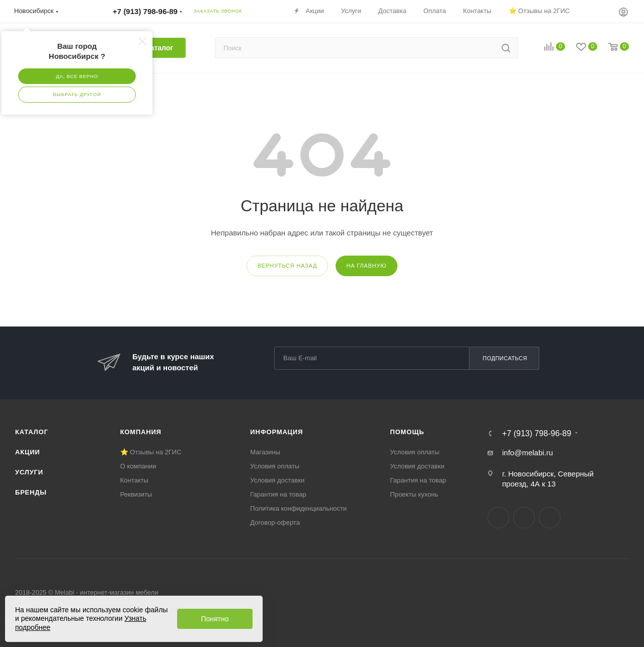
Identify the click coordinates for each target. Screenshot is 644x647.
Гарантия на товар (278, 494)
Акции (28, 452)
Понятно (215, 619)
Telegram (524, 517)
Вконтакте (498, 517)
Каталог (32, 432)
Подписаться (505, 358)
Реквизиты (136, 494)
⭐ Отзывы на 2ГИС (151, 452)
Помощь (407, 432)
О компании (138, 466)
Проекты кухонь (414, 494)
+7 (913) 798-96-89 (537, 434)
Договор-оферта (275, 522)
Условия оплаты (275, 466)
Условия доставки (277, 480)
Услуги (29, 472)
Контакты (134, 480)
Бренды (31, 492)
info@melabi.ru (528, 453)
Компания (141, 432)
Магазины (265, 452)
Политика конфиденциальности (298, 508)
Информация (276, 432)
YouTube (550, 517)
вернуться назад (287, 266)
